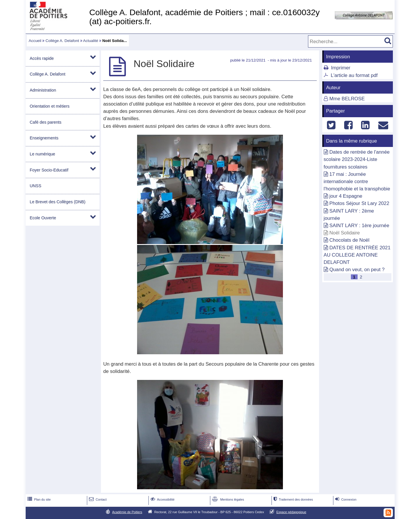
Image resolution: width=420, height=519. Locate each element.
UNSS (36, 186)
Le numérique (42, 154)
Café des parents (46, 122)
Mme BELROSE (347, 99)
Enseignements (44, 138)
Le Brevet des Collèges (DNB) (58, 202)
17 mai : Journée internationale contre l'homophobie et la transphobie (357, 182)
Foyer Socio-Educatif (49, 170)
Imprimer (341, 68)
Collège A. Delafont (62, 41)
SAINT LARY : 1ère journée (359, 226)
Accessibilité (162, 499)
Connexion (345, 499)
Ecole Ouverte (43, 218)
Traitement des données (293, 499)
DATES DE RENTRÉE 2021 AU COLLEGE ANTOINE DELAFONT (357, 255)
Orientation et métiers (50, 106)
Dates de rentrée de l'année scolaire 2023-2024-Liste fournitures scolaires (357, 159)
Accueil (35, 41)
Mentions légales (228, 499)
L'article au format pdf (354, 75)
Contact (97, 499)
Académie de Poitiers (127, 512)
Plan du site (38, 499)
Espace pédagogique (292, 512)
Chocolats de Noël (349, 240)
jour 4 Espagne (346, 196)
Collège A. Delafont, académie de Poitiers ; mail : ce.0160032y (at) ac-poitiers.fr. (204, 17)
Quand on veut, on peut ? (357, 270)
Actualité (91, 41)
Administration (43, 90)
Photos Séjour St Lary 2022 (359, 203)
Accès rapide (42, 58)
